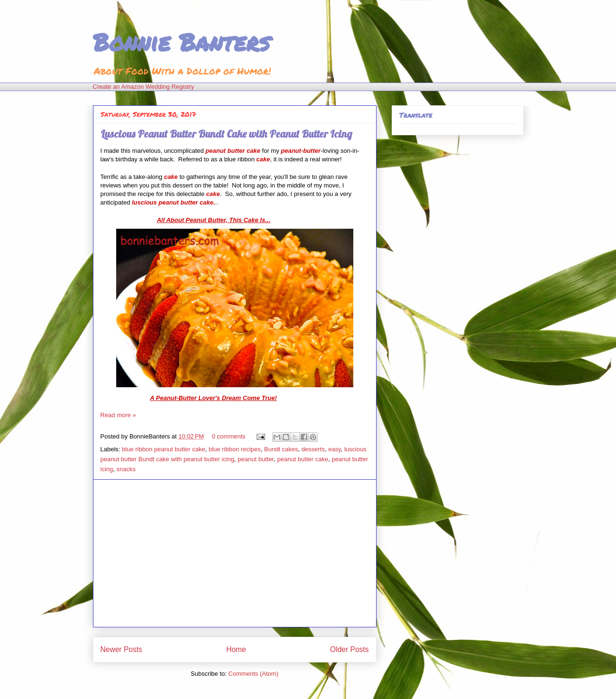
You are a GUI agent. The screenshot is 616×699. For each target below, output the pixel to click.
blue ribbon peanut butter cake (164, 449)
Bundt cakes (281, 449)
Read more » (118, 415)
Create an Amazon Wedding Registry (144, 87)
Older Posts (349, 649)
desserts (313, 449)
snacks (126, 469)
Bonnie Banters (181, 42)
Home (236, 649)
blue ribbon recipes (235, 449)
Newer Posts (121, 649)
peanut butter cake (303, 459)
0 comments (229, 436)
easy (335, 449)
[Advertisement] (235, 553)
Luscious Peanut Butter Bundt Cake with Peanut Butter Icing (226, 134)
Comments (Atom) (253, 674)
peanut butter (256, 459)
